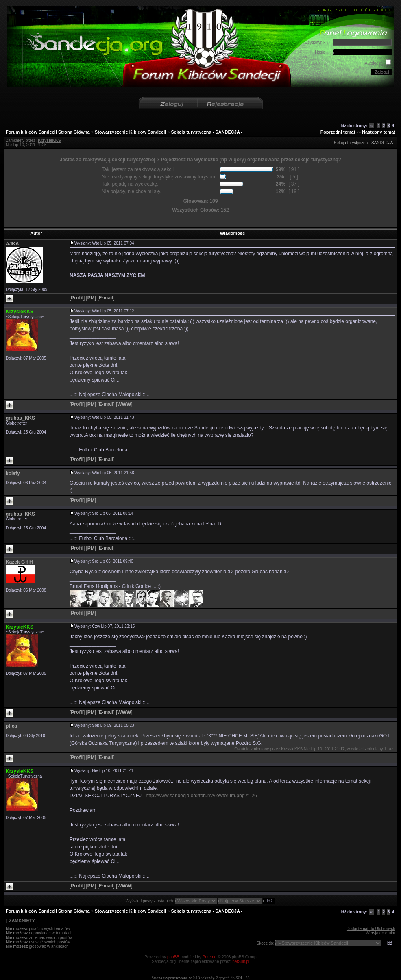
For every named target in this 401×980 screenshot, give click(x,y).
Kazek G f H (19, 562)
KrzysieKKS (20, 312)
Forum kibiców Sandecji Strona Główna (48, 132)
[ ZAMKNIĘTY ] (22, 921)
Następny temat (379, 132)
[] (77, 298)
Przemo (209, 957)
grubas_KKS (20, 418)
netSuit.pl (241, 962)
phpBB (173, 957)
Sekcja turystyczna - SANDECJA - (207, 132)
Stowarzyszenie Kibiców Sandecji (130, 132)
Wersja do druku (380, 933)
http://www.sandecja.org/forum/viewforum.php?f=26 (202, 796)
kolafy (13, 473)
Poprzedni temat (338, 132)
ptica (11, 726)
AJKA (12, 244)
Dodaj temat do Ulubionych (371, 929)
